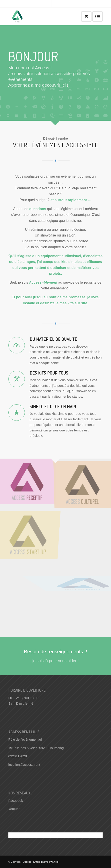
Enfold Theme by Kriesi (46, 862)
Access (27, 862)
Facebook (16, 801)
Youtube (15, 809)
